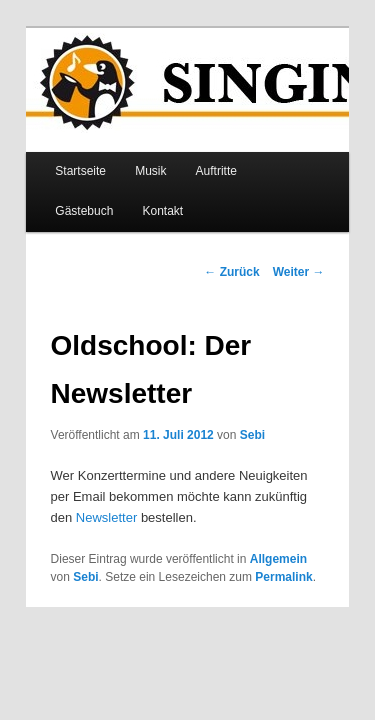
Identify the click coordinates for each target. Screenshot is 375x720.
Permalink (207, 549)
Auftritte (194, 143)
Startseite (58, 143)
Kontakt (53, 183)
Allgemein (256, 531)
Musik (128, 143)
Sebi (230, 407)
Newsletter (285, 468)
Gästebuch (273, 143)
